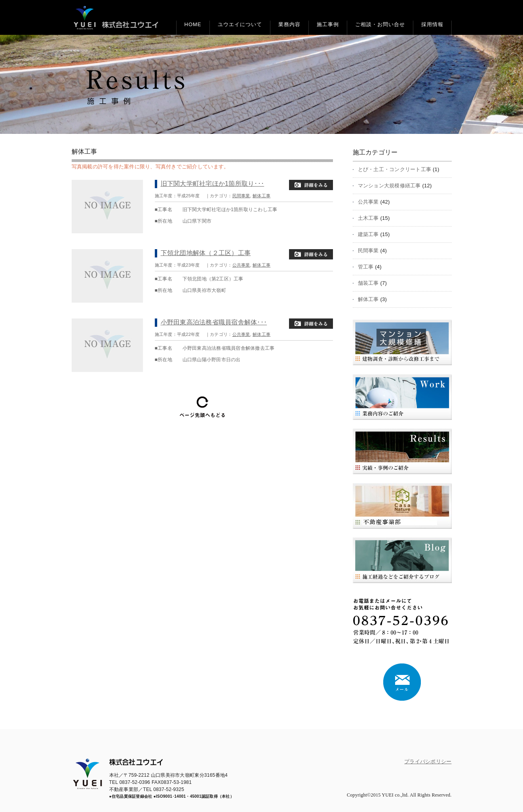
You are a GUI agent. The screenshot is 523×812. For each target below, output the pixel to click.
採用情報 (432, 24)
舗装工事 (368, 283)
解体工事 (261, 196)
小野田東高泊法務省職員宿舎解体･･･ (214, 322)
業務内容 (289, 24)
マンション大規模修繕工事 (389, 186)
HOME (193, 24)
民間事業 (241, 196)
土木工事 (368, 218)
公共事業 (241, 265)
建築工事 (368, 234)
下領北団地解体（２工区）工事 (206, 253)
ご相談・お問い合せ (380, 24)
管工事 (366, 267)
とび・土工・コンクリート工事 (395, 169)
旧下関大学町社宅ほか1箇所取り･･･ (213, 184)
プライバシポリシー (428, 761)
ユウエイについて (240, 24)
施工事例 (328, 24)
